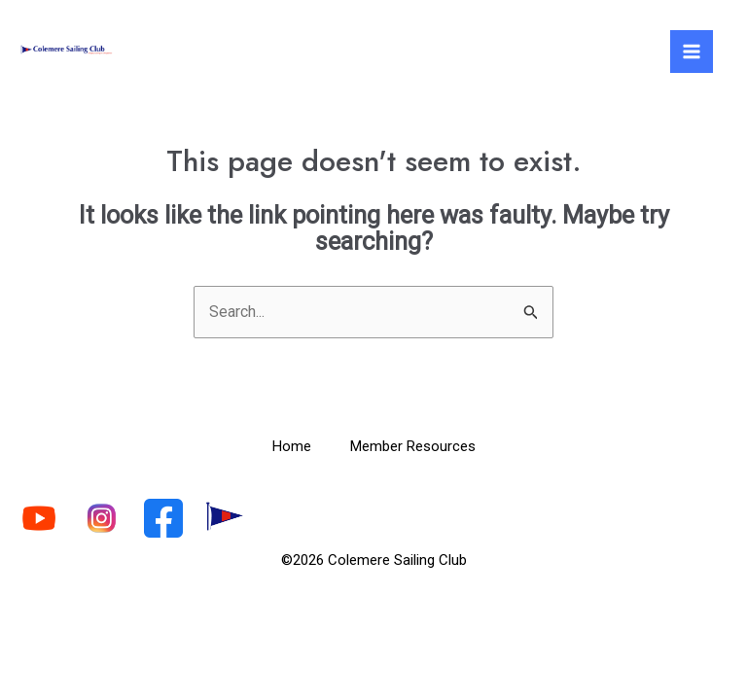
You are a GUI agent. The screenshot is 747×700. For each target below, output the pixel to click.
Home (292, 446)
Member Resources (413, 446)
